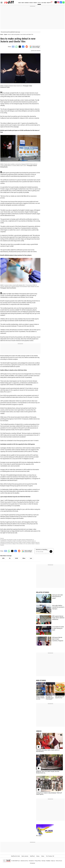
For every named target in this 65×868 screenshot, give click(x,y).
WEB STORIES (41, 680)
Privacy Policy (38, 861)
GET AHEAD (44, 3)
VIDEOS (39, 731)
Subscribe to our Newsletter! (41, 549)
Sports (6, 35)
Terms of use (59, 861)
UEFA (3, 558)
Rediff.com (17, 861)
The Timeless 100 (50, 856)
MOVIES (31, 3)
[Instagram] (58, 2)
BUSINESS (27, 3)
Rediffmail (32, 856)
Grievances (32, 863)
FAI (10, 558)
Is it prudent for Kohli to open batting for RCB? (58, 628)
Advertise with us (24, 861)
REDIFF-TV (49, 3)
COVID (16, 558)
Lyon (31, 558)
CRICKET (35, 3)
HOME (20, 3)
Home (2, 35)
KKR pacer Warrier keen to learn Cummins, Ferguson (58, 639)
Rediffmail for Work (15, 856)
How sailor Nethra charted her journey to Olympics (58, 607)
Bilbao (24, 558)
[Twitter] (56, 2)
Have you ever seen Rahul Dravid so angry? (57, 597)
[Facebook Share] (23, 47)
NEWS (23, 3)
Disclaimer (31, 861)
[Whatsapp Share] (16, 47)
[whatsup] (64, 2)
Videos (43, 856)
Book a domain (25, 856)
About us (53, 861)
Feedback (48, 861)
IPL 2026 (39, 836)
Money (38, 856)
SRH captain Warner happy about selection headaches (58, 618)
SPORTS (39, 3)
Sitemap (43, 861)
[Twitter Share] (20, 47)
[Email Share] (13, 47)
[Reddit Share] (26, 47)
